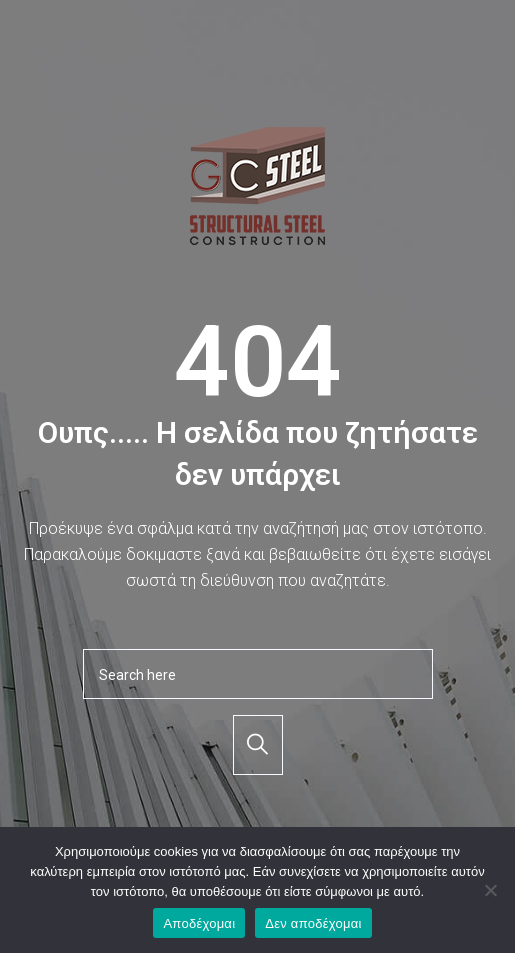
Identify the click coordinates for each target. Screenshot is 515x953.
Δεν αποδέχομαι (313, 923)
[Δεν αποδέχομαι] (490, 890)
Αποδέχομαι (199, 923)
